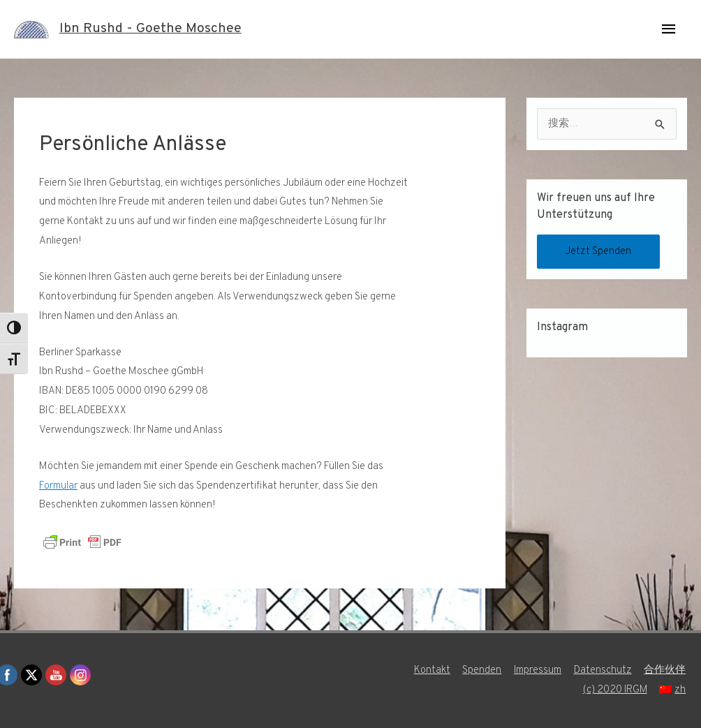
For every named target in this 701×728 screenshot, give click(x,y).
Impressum (538, 670)
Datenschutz (604, 670)
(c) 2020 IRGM (615, 690)
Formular (58, 486)
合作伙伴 (666, 670)
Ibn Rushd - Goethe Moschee (151, 29)
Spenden (482, 670)
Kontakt (431, 670)
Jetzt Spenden (599, 252)
